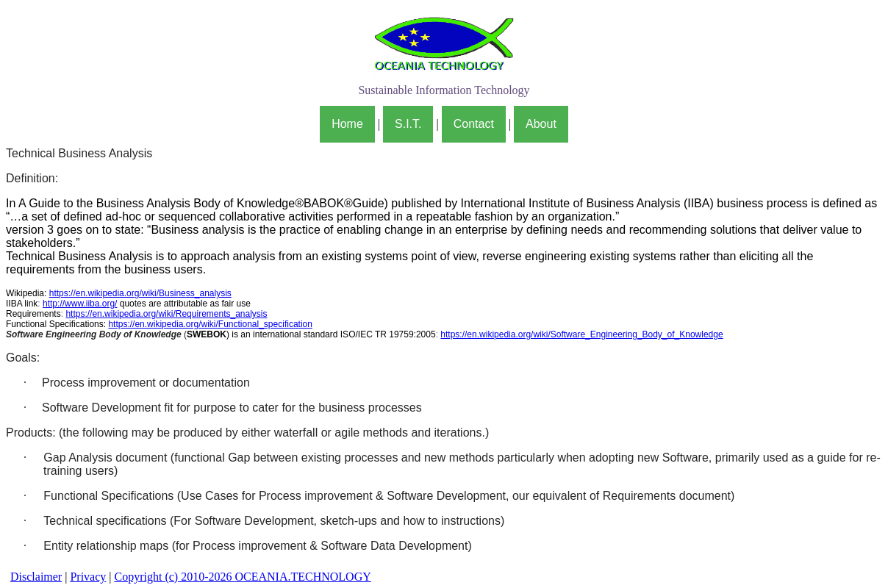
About (541, 124)
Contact (474, 124)
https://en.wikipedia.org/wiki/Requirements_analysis (166, 314)
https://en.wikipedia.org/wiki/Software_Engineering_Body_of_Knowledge (581, 334)
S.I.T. (408, 124)
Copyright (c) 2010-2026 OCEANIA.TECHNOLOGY (242, 577)
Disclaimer (36, 577)
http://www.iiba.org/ (80, 304)
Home (347, 124)
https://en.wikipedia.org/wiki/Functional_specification (210, 324)
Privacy (88, 577)
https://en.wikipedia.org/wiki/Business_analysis (140, 293)
